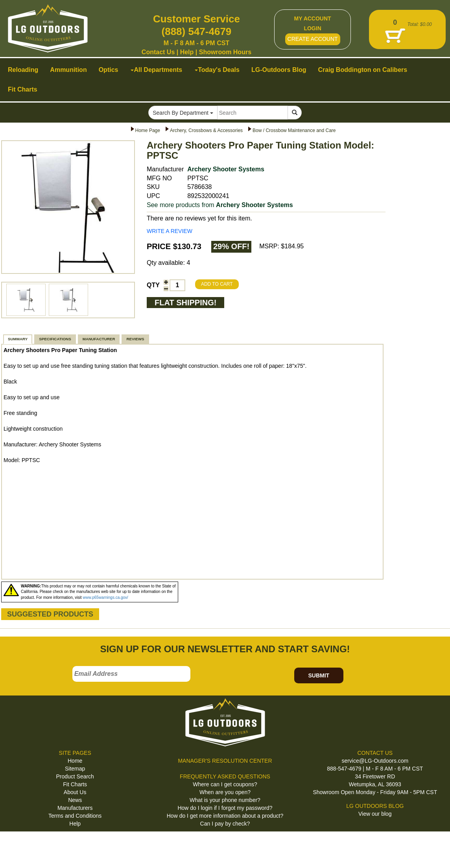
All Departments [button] (156, 70)
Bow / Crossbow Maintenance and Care (294, 130)
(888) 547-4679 (197, 31)
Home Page (148, 130)
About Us (75, 792)
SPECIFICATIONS (55, 339)
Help (187, 52)
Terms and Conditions (75, 816)
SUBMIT (319, 675)
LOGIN (312, 28)
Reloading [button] (23, 70)
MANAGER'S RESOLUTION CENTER (225, 761)
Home (75, 761)
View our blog (375, 814)
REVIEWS (135, 339)
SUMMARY (18, 339)
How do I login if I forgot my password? (225, 808)
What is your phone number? (225, 800)
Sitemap (75, 769)
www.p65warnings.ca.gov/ (105, 597)
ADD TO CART (217, 284)
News (75, 800)
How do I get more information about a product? (225, 816)
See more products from (220, 205)
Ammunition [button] (68, 70)
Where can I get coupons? (225, 784)
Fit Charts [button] (23, 89)
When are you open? (225, 792)
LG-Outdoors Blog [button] (279, 70)
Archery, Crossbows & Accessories (206, 130)
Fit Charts (75, 784)
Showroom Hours (225, 52)
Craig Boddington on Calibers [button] (362, 70)
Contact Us (158, 52)
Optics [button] (109, 70)
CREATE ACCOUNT (313, 39)
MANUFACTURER (99, 339)
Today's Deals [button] (217, 70)
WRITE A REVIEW (170, 231)
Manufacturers (75, 808)
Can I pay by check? (225, 824)
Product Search (75, 776)
